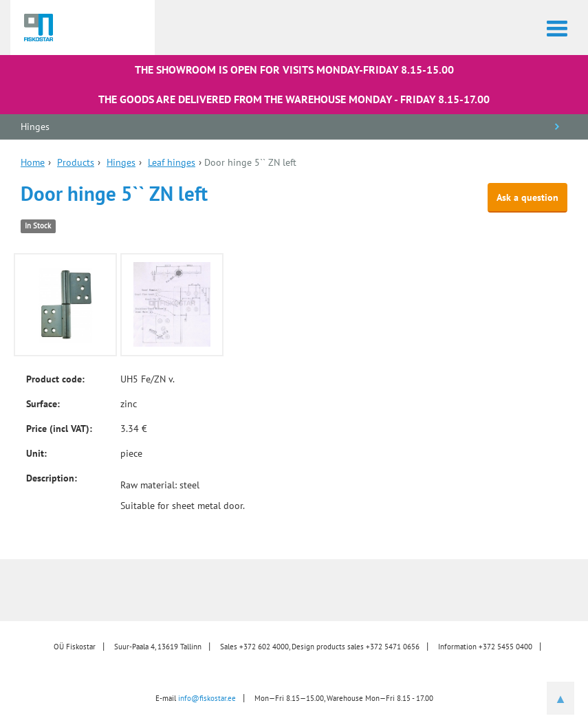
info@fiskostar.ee (207, 698)
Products (76, 162)
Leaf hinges (172, 162)
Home (33, 162)
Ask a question (527, 197)
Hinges (35, 127)
